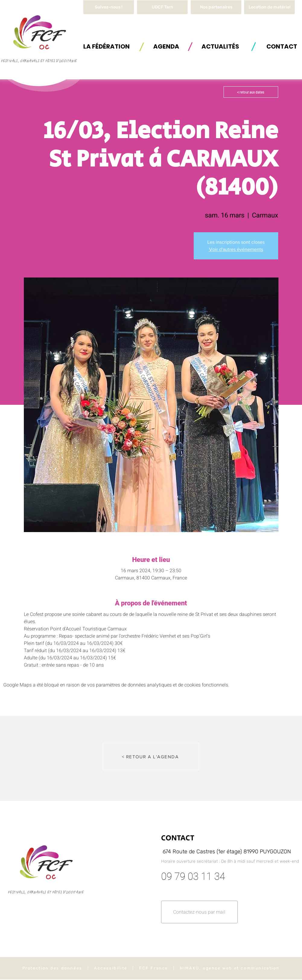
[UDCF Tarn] (162, 7)
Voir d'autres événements (236, 249)
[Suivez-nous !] (109, 7)
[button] (269, 7)
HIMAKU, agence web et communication (230, 968)
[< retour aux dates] (251, 92)
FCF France (154, 968)
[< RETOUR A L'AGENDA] (151, 756)
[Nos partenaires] (216, 7)
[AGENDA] (166, 46)
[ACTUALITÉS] (220, 46)
